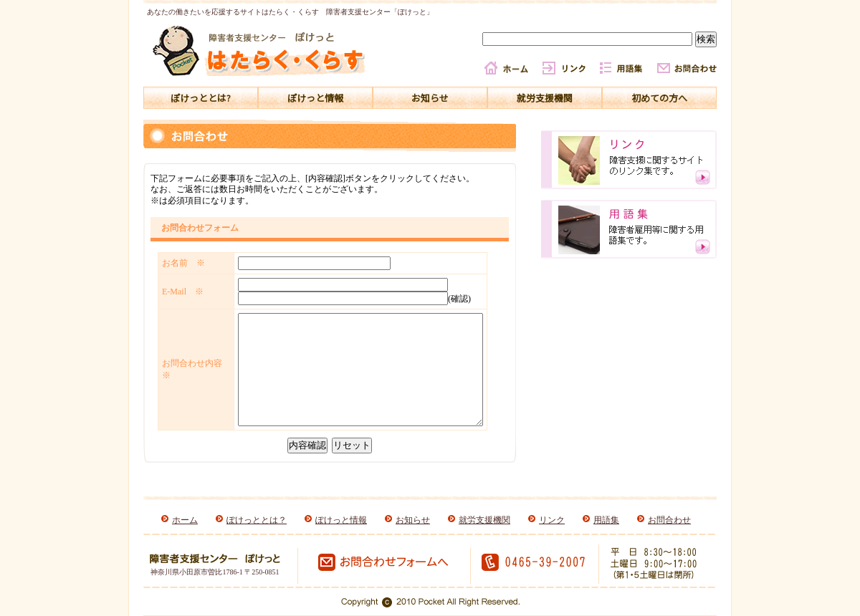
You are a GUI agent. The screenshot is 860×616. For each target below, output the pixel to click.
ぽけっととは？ (257, 520)
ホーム (185, 520)
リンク (552, 520)
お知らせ (430, 98)
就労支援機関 (545, 98)
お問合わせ (669, 520)
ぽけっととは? (201, 98)
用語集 (606, 520)
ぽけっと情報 (315, 98)
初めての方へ (659, 98)
